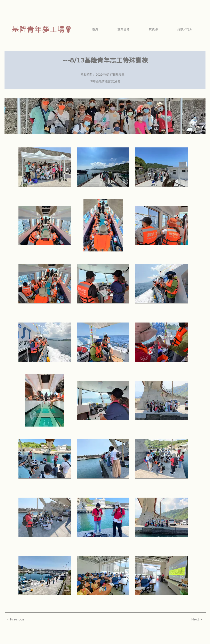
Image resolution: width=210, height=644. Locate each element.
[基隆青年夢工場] (42, 29)
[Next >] (196, 619)
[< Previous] (16, 619)
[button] (123, 29)
